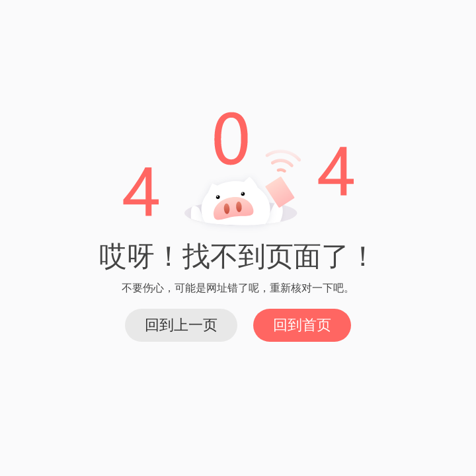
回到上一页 (181, 325)
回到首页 (302, 325)
